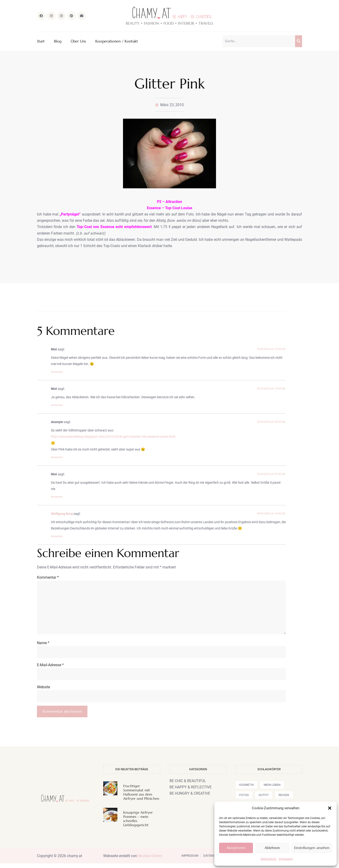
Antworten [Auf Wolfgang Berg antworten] (57, 537)
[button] (330, 808)
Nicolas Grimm (150, 860)
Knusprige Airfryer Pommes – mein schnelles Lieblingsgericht (138, 823)
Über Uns (78, 41)
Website (43, 691)
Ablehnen (272, 848)
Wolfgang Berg (62, 514)
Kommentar (48, 578)
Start (41, 41)
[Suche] (299, 41)
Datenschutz (269, 859)
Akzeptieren (236, 848)
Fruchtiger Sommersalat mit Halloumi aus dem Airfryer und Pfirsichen (141, 797)
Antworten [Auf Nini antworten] (57, 372)
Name (43, 646)
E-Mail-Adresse (50, 669)
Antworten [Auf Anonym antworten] (57, 458)
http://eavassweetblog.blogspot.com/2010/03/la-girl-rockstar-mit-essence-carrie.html (113, 437)
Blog (58, 41)
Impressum (286, 859)
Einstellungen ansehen (312, 848)
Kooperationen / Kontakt (117, 41)
